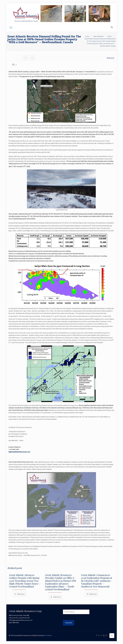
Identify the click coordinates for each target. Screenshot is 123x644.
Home (87, 36)
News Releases (98, 36)
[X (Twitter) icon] (99, 635)
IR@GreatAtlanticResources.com (19, 452)
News (110, 36)
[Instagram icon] (106, 635)
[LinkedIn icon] (104, 635)
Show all (110, 58)
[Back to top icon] (112, 636)
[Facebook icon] (97, 635)
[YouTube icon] (101, 635)
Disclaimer (48, 635)
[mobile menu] (11, 28)
